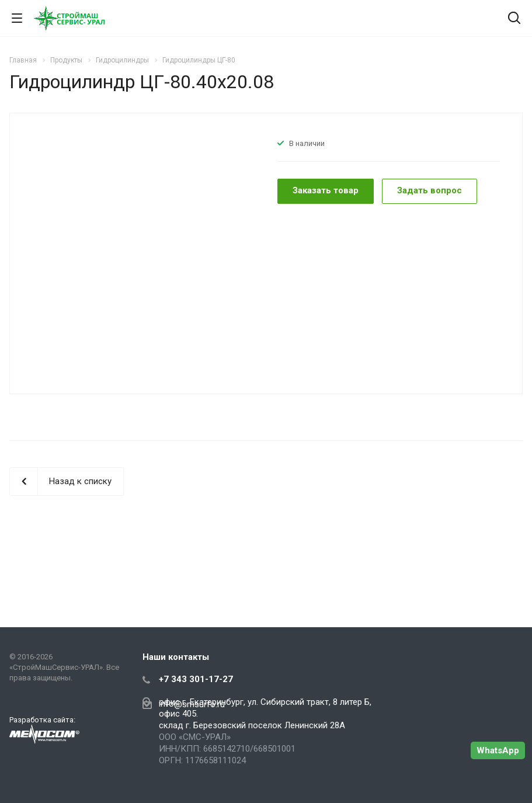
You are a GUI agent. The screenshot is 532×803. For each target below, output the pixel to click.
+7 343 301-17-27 (196, 679)
